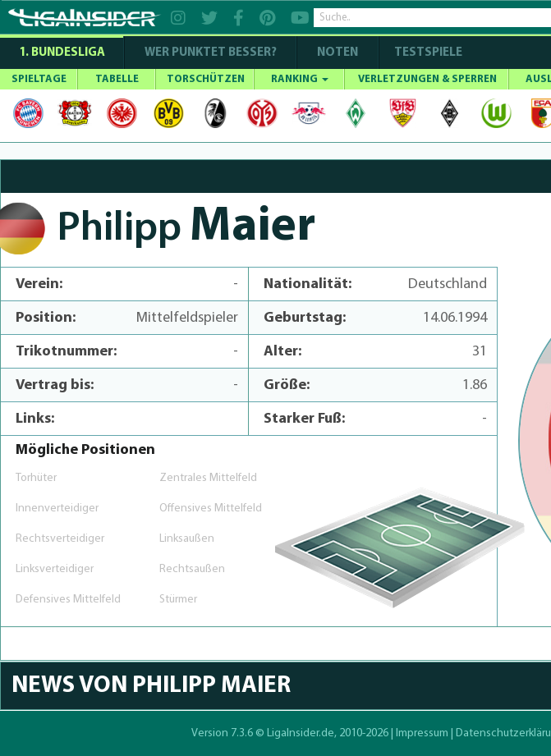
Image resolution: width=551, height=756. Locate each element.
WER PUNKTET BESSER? (211, 53)
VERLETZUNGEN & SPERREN (427, 79)
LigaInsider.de (301, 733)
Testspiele (427, 53)
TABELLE (117, 79)
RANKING (300, 79)
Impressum (422, 733)
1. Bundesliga (62, 53)
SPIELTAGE (39, 79)
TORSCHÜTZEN (206, 79)
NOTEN (337, 53)
